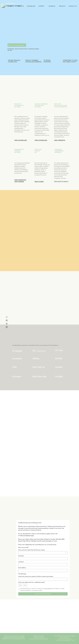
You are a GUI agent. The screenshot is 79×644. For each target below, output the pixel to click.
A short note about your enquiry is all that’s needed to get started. (36, 576)
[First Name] (42, 559)
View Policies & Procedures (65, 639)
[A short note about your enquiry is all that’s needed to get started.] (42, 579)
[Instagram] (7, 317)
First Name (21, 556)
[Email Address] (42, 571)
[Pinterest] (7, 324)
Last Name (21, 562)
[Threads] (7, 320)
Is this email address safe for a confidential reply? (32, 582)
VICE (34, 351)
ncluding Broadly (41, 351)
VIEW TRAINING (19, 182)
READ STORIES (39, 182)
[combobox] (43, 553)
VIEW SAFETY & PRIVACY (61, 181)
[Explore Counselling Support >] (17, 45)
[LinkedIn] (7, 327)
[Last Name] (42, 565)
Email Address (22, 568)
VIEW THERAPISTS (60, 140)
